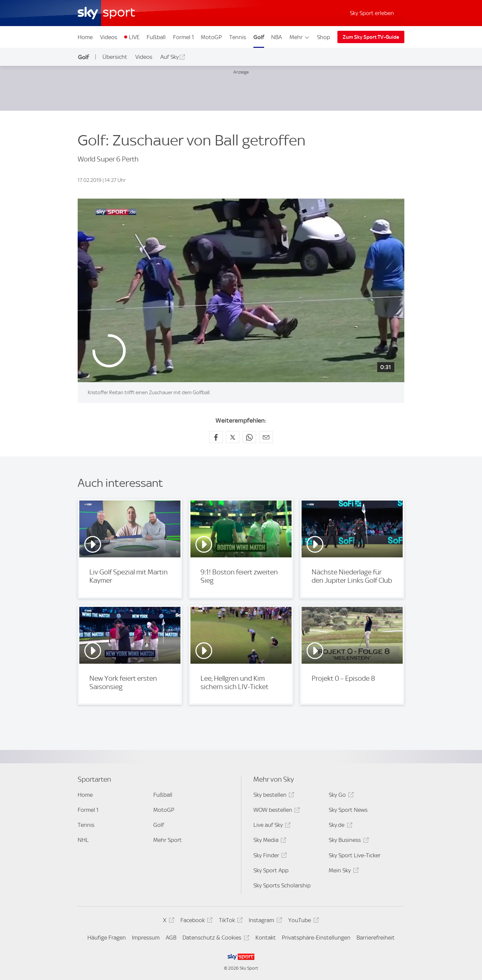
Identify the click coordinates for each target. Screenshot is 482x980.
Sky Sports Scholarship (282, 885)
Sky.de (339, 826)
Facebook (195, 921)
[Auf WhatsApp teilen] (249, 437)
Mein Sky (343, 872)
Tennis (238, 37)
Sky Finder (269, 856)
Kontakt (266, 938)
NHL (83, 840)
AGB (171, 938)
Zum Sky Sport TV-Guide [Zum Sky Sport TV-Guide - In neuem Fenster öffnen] (371, 37)
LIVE (134, 37)
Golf (259, 37)
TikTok (230, 921)
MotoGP (211, 37)
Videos (109, 37)
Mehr (300, 37)
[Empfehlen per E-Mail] (266, 437)
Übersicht (115, 57)
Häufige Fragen (107, 938)
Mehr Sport (168, 840)
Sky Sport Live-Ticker (355, 855)
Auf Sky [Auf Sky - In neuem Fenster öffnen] (170, 57)
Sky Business (348, 841)
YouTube (302, 921)
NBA (276, 37)
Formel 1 (183, 37)
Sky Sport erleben (372, 13)
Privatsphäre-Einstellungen (316, 938)
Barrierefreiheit (376, 938)
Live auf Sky (271, 826)
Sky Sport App (271, 870)
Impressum (146, 938)
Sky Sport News (348, 810)
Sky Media (269, 841)
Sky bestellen (273, 796)
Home (85, 37)
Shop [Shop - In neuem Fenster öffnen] (324, 37)
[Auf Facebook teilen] (216, 437)
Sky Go (340, 796)
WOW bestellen (276, 811)
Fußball (156, 37)
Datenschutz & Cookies (215, 939)
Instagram (264, 921)
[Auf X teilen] (233, 437)
